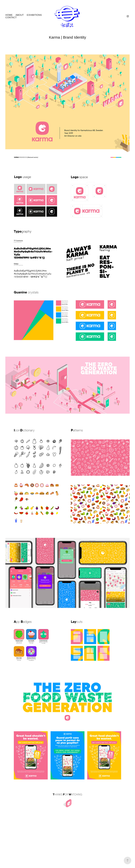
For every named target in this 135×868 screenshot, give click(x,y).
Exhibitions (34, 15)
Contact (11, 17)
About (20, 15)
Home (9, 15)
